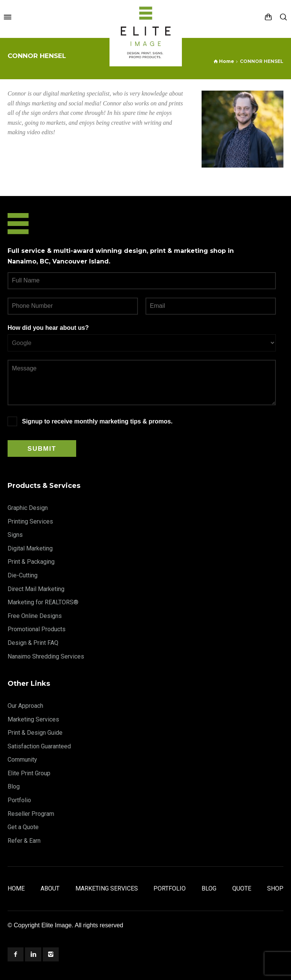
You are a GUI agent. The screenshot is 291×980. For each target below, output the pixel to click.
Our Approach (25, 706)
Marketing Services (33, 719)
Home (16, 888)
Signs (15, 535)
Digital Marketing (30, 548)
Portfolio (19, 800)
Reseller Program (31, 814)
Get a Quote (23, 827)
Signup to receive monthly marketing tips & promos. (97, 421)
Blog (14, 786)
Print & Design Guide (35, 733)
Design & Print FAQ (33, 643)
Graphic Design (28, 508)
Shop (275, 888)
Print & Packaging (31, 562)
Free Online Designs (35, 616)
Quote (242, 888)
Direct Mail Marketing (36, 589)
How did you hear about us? (48, 328)
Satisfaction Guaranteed (39, 746)
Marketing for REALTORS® (43, 602)
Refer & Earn (24, 841)
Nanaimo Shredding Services (46, 656)
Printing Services (30, 521)
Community (22, 760)
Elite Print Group (29, 773)
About (50, 888)
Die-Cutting (23, 575)
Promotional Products (37, 629)
